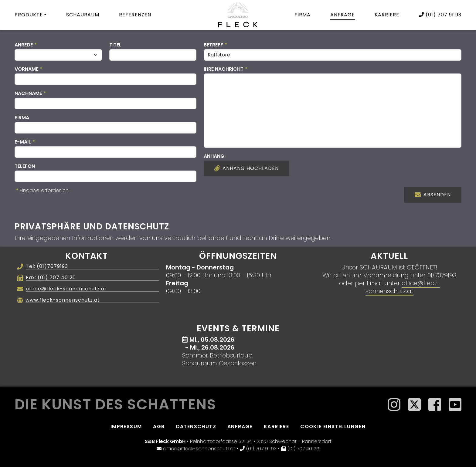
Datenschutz (196, 426)
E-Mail (25, 142)
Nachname (30, 93)
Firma (303, 15)
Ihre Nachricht (226, 69)
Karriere (387, 15)
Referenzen (135, 15)
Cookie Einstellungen (333, 426)
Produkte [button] (29, 15)
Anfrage (343, 15)
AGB (159, 426)
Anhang (214, 156)
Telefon (25, 166)
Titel (115, 45)
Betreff (215, 45)
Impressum (126, 426)
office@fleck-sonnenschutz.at (403, 287)
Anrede (26, 45)
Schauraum (83, 15)
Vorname (28, 69)
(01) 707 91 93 (440, 15)
